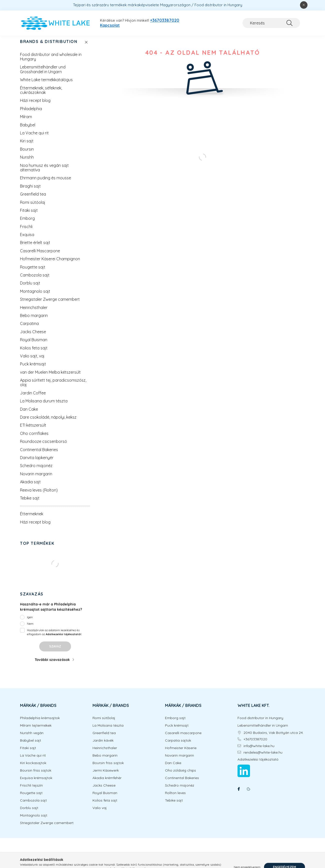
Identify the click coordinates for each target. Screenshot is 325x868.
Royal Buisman (34, 345)
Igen (30, 622)
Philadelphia (31, 114)
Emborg (27, 223)
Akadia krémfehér (107, 783)
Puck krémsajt (33, 369)
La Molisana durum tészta (44, 406)
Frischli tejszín (31, 790)
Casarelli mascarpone (183, 738)
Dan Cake (29, 414)
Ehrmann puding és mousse (45, 183)
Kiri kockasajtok (33, 768)
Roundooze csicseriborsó (43, 446)
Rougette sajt (33, 272)
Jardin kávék (103, 745)
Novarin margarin (36, 479)
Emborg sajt (175, 723)
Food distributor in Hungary (260, 723)
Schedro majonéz (36, 471)
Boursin (27, 154)
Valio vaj (100, 813)
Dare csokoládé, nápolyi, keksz (48, 422)
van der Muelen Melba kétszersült (50, 377)
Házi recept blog (35, 105)
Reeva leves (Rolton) (39, 495)
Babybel (28, 130)
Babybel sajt (30, 745)
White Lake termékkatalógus (46, 85)
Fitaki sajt (29, 215)
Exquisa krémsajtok (36, 783)
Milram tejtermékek (36, 730)
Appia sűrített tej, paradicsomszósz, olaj (53, 387)
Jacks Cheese (33, 337)
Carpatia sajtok (178, 745)
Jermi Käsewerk (106, 775)
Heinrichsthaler (34, 312)
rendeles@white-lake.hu (263, 757)
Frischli (26, 232)
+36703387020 (165, 20)
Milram (26, 122)
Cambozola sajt (35, 280)
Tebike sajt (30, 503)
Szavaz (55, 651)
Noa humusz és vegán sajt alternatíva (44, 173)
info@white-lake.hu (259, 751)
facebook (238, 794)
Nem (30, 629)
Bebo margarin (34, 320)
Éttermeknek (32, 519)
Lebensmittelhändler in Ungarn (263, 730)
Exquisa (27, 240)
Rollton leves (175, 798)
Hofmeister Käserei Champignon (50, 264)
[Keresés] (271, 23)
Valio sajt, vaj (32, 361)
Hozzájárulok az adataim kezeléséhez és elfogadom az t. (54, 637)
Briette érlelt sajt (35, 248)
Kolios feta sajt (34, 353)
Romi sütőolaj (33, 207)
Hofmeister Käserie (181, 753)
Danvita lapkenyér (37, 463)
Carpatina (29, 328)
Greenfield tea (33, 199)
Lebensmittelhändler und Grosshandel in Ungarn (43, 74)
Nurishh (27, 162)
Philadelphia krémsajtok (40, 723)
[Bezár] (304, 5)
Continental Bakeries (39, 455)
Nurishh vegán (32, 738)
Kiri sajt (27, 146)
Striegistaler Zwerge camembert (50, 304)
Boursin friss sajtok (36, 775)
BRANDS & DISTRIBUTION (49, 47)
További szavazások (52, 665)
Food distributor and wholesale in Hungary (51, 62)
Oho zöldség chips (180, 775)
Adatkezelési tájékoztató (258, 764)
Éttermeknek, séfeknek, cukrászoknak (41, 95)
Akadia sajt (30, 487)
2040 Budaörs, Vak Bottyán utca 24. (273, 738)
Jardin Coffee (33, 398)
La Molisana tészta (108, 730)
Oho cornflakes (34, 438)
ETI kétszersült (33, 430)
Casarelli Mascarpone (40, 256)
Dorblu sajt (30, 288)
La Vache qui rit (34, 138)
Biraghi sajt (30, 191)
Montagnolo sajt (35, 296)
